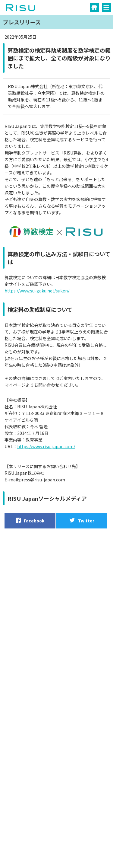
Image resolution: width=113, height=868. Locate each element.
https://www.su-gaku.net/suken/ (37, 291)
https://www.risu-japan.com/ (46, 446)
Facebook (30, 520)
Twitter (82, 520)
